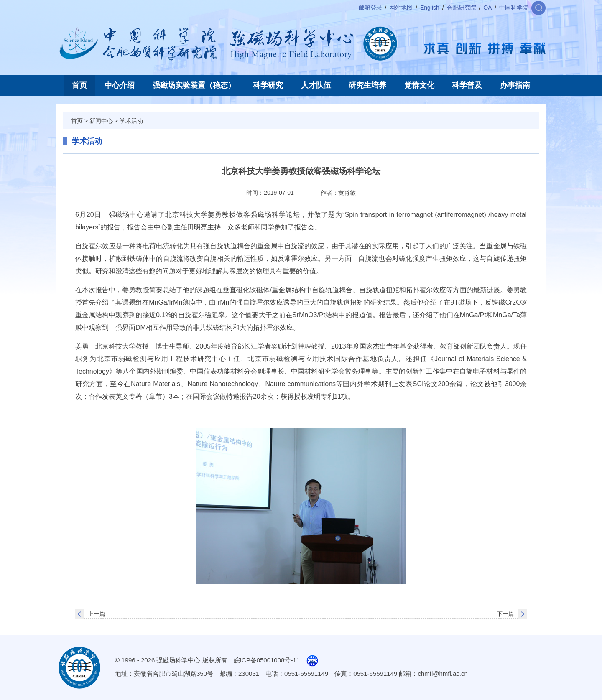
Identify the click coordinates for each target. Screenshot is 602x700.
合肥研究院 (462, 8)
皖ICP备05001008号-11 (267, 660)
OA (487, 8)
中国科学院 (514, 8)
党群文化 (419, 85)
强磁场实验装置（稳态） (194, 85)
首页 (79, 85)
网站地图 (401, 8)
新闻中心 (101, 121)
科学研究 (268, 85)
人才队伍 (316, 85)
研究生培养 (367, 85)
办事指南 (515, 85)
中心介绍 (120, 85)
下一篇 (505, 614)
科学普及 (467, 85)
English (430, 8)
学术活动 (131, 121)
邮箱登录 (370, 8)
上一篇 (97, 614)
